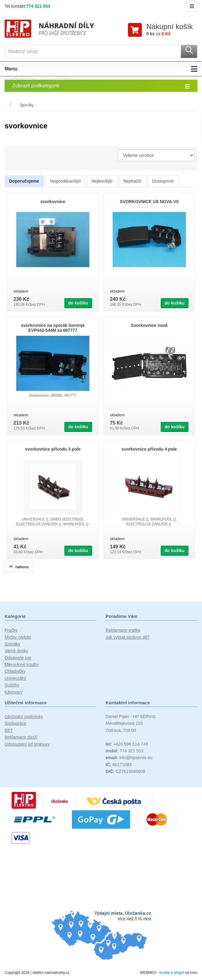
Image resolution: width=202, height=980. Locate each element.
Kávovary (13, 693)
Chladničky (15, 672)
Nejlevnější (102, 182)
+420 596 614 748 (127, 745)
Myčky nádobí (18, 638)
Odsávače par (18, 659)
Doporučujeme (24, 182)
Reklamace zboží (21, 738)
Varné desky (16, 652)
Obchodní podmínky (24, 717)
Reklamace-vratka (123, 631)
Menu (101, 70)
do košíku (78, 304)
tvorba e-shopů (172, 974)
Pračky (11, 631)
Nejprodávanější (65, 182)
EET (9, 731)
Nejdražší (132, 182)
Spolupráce (15, 724)
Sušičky (12, 686)
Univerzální (15, 679)
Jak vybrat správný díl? (127, 638)
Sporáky (12, 645)
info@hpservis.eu (129, 759)
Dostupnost (163, 182)
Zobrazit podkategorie (101, 87)
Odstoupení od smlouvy (27, 745)
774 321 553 (38, 6)
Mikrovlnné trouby (22, 665)
